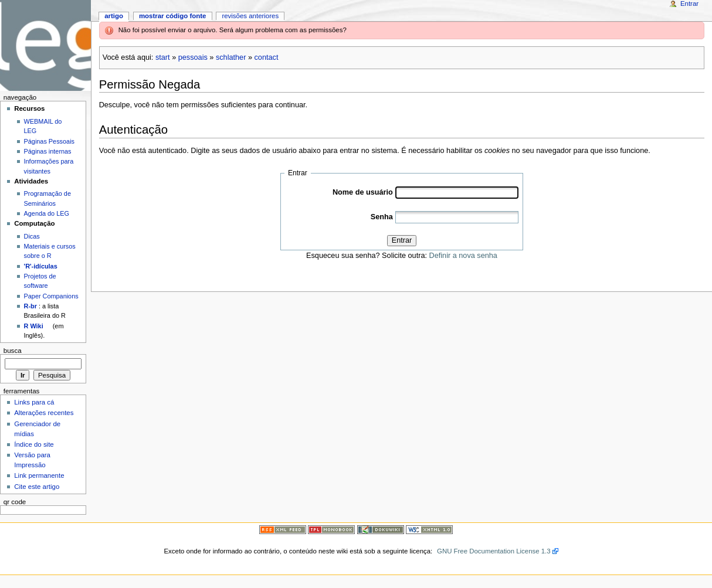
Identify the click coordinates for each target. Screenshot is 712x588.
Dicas (32, 236)
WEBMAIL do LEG (43, 126)
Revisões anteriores (250, 16)
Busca (13, 351)
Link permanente (39, 475)
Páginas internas (48, 151)
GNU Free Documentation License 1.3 (494, 551)
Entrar (402, 240)
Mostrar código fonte (173, 16)
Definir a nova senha (463, 256)
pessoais (193, 57)
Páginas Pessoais (49, 141)
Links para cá (34, 402)
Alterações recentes (44, 413)
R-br (30, 306)
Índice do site (34, 444)
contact (267, 57)
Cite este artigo (37, 487)
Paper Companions (51, 296)
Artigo (114, 16)
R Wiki (34, 326)
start (163, 57)
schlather (231, 57)
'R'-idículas (41, 266)
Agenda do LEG (47, 213)
